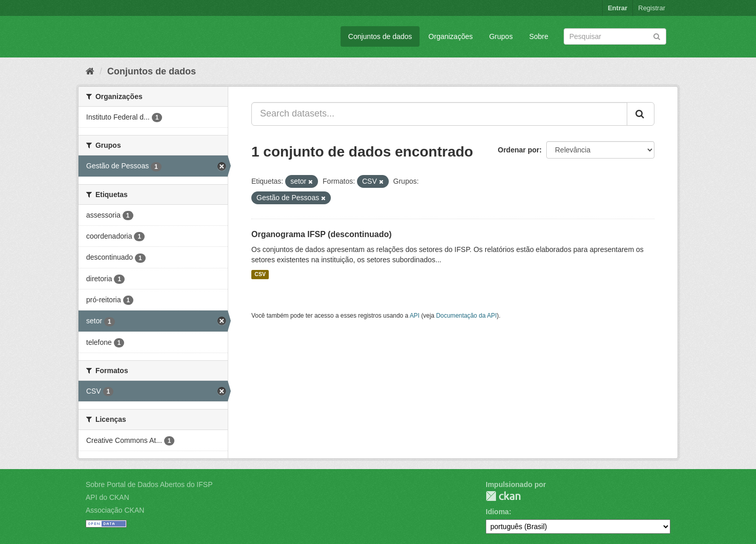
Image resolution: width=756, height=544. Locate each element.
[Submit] (657, 36)
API (415, 316)
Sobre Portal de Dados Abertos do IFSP (149, 484)
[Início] (90, 71)
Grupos (501, 36)
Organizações (450, 36)
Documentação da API (466, 316)
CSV (260, 275)
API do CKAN (107, 497)
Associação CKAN (115, 510)
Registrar (652, 8)
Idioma (497, 512)
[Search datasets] (615, 36)
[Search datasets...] (439, 114)
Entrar (618, 8)
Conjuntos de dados (380, 36)
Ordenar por (519, 150)
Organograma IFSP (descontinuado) (322, 234)
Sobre (539, 36)
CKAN (503, 496)
